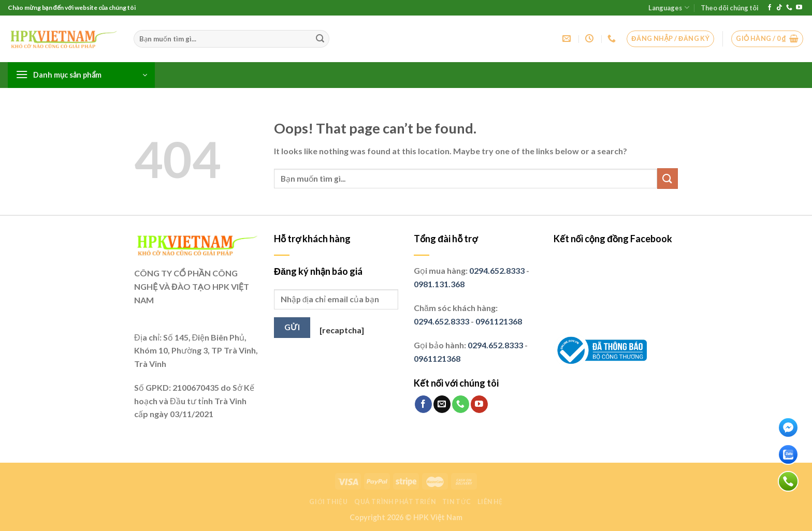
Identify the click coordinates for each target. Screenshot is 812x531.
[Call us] (789, 8)
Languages (669, 8)
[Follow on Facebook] (770, 8)
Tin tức (457, 502)
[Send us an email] (442, 404)
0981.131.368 (439, 284)
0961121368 (499, 321)
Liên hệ (490, 502)
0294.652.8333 (497, 270)
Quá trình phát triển (395, 502)
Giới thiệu (328, 502)
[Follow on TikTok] (779, 8)
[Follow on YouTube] (799, 8)
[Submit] (320, 39)
